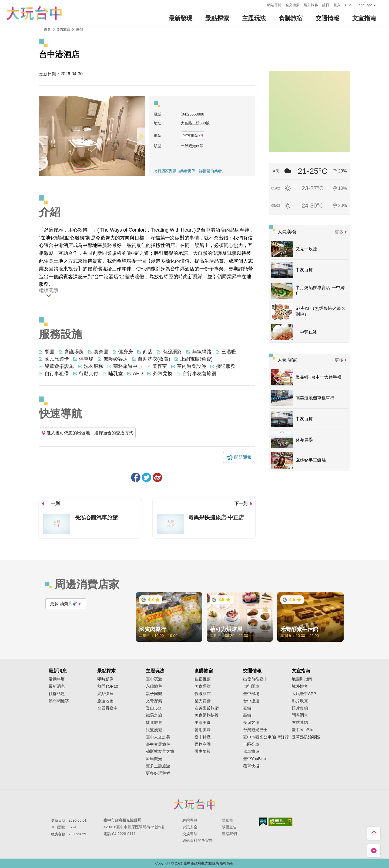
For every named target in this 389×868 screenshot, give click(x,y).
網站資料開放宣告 (197, 840)
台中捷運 (251, 701)
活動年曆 (57, 679)
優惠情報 (203, 751)
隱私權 (227, 820)
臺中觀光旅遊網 (34, 13)
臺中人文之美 (158, 737)
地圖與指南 (302, 679)
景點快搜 (105, 694)
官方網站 (193, 135)
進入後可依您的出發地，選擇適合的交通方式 (87, 433)
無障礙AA (281, 822)
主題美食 (203, 723)
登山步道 (154, 708)
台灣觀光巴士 (255, 730)
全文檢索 (293, 5)
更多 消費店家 (66, 604)
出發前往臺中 (255, 679)
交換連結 (190, 834)
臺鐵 (247, 708)
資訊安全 (190, 827)
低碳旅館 (203, 694)
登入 (337, 5)
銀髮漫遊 (154, 730)
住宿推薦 (203, 679)
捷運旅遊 (154, 723)
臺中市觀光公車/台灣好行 (266, 737)
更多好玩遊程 (158, 773)
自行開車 (251, 686)
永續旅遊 (154, 686)
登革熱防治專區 (306, 737)
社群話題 (57, 694)
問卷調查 (300, 715)
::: (262, 4)
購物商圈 (203, 744)
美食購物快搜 (207, 715)
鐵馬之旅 (154, 715)
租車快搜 (251, 766)
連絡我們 (229, 834)
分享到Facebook (136, 477)
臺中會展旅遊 (158, 744)
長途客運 (251, 723)
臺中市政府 (194, 804)
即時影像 (105, 679)
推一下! (147, 477)
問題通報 (243, 457)
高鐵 (247, 715)
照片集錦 (300, 708)
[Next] (141, 136)
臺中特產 (203, 737)
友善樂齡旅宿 (207, 708)
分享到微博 (157, 477)
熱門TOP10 (108, 686)
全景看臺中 (107, 708)
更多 (339, 232)
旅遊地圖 (105, 701)
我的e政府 (263, 822)
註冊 (326, 5)
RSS (349, 5)
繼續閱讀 (49, 291)
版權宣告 (229, 827)
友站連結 (300, 723)
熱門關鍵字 (59, 701)
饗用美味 (203, 730)
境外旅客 (311, 5)
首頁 (47, 29)
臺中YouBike (255, 759)
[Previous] (43, 136)
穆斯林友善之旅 (160, 751)
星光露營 (203, 701)
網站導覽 (274, 5)
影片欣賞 (300, 701)
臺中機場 (251, 694)
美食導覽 (203, 686)
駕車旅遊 (251, 751)
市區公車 (251, 744)
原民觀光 (154, 759)
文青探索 (154, 701)
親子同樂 (154, 694)
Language (364, 5)
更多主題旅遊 (158, 766)
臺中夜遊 (154, 679)
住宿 (79, 29)
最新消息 (57, 686)
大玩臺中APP (304, 694)
